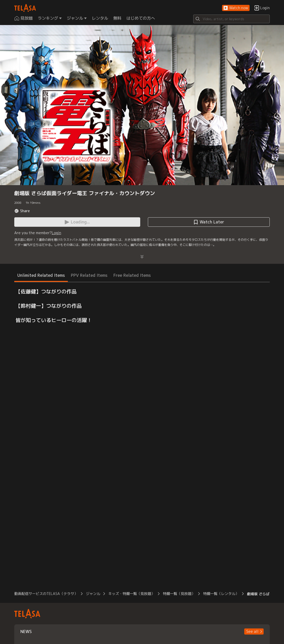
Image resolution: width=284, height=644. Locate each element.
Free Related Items (132, 275)
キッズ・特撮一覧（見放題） (132, 594)
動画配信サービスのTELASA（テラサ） (46, 594)
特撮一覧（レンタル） (221, 594)
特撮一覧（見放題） (179, 594)
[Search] (231, 19)
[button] (236, 8)
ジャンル (93, 594)
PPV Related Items (89, 275)
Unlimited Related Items (41, 275)
